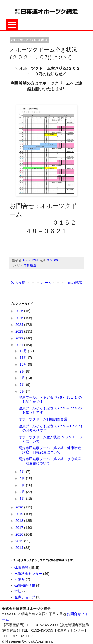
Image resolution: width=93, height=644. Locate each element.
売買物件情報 (25, 585)
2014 (20, 548)
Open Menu (12, 25)
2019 (20, 514)
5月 (23, 472)
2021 (20, 345)
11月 (24, 358)
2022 (20, 338)
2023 (20, 331)
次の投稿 (18, 283)
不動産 (20, 579)
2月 (23, 492)
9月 (23, 371)
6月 (23, 391)
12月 (24, 351)
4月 (23, 478)
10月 (24, 364)
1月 (23, 499)
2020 (20, 507)
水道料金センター (28, 574)
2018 (20, 521)
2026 (20, 311)
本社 (18, 591)
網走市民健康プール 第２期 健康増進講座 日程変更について (50, 450)
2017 (20, 528)
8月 (23, 378)
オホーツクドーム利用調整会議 (43, 419)
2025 (20, 318)
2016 (20, 534)
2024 (20, 325)
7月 (23, 385)
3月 (23, 485)
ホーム (46, 283)
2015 (20, 541)
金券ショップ (25, 597)
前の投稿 (75, 283)
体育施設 (30, 265)
